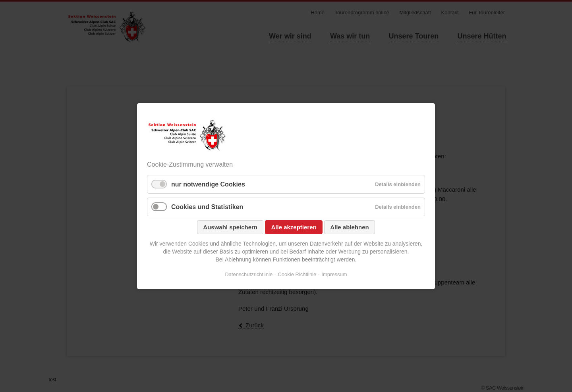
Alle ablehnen (350, 227)
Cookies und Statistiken (207, 207)
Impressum (334, 274)
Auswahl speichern (230, 227)
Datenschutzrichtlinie (249, 274)
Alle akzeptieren (294, 227)
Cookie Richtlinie (297, 274)
